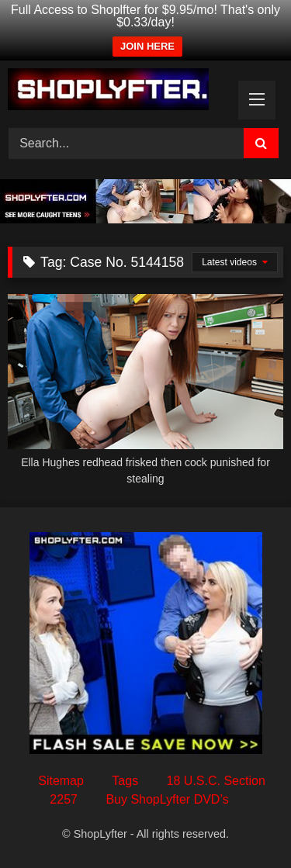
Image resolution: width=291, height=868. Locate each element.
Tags (125, 781)
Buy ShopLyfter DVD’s (167, 799)
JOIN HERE (147, 46)
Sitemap (61, 781)
